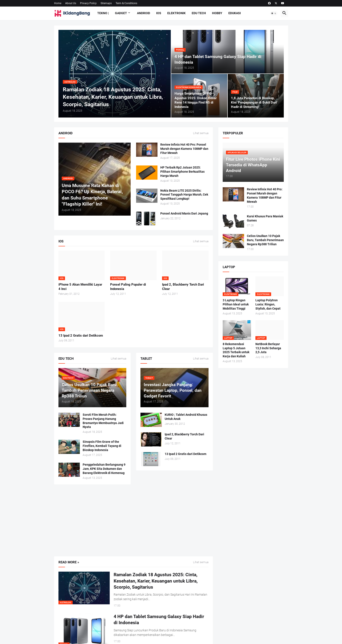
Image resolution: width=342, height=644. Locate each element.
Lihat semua (201, 133)
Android (144, 13)
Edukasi (235, 13)
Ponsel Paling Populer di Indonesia (128, 287)
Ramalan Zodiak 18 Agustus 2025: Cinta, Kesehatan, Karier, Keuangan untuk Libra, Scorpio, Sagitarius (156, 581)
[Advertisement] (133, 520)
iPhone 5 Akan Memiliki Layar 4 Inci (80, 287)
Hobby (217, 13)
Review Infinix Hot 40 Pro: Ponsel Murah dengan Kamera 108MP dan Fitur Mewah (184, 149)
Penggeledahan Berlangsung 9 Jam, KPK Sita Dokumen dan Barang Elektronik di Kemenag (104, 469)
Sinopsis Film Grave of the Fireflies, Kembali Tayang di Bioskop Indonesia (102, 446)
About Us (71, 3)
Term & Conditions (126, 3)
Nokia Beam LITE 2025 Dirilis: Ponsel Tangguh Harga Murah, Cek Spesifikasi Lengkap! (184, 195)
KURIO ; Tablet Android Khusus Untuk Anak (186, 417)
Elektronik (176, 13)
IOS (159, 13)
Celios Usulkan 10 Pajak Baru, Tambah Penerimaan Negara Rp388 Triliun (265, 240)
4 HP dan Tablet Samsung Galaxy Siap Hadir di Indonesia (159, 620)
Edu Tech (199, 13)
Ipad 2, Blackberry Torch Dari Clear (183, 287)
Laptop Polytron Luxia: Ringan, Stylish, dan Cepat (268, 304)
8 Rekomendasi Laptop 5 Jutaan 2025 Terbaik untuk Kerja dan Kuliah (236, 350)
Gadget (121, 13)
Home (58, 3)
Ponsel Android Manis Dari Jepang (184, 213)
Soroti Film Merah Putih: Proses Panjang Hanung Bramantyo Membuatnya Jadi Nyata (103, 421)
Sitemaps (106, 3)
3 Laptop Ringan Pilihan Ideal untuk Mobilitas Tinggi (236, 304)
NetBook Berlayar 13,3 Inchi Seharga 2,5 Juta (268, 348)
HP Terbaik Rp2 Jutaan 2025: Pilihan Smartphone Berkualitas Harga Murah (182, 172)
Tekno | (103, 13)
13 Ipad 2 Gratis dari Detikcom (81, 336)
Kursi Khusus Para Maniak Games (265, 218)
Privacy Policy (88, 3)
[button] (274, 13)
